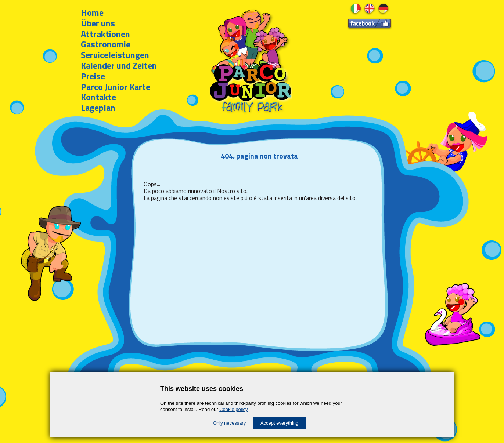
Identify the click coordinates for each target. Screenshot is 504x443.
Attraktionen (105, 34)
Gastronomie (106, 44)
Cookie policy (233, 409)
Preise (93, 76)
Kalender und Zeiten (119, 65)
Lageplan (98, 108)
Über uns (98, 23)
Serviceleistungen (115, 55)
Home (92, 12)
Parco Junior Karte (116, 87)
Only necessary (230, 423)
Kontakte (98, 97)
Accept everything (279, 423)
